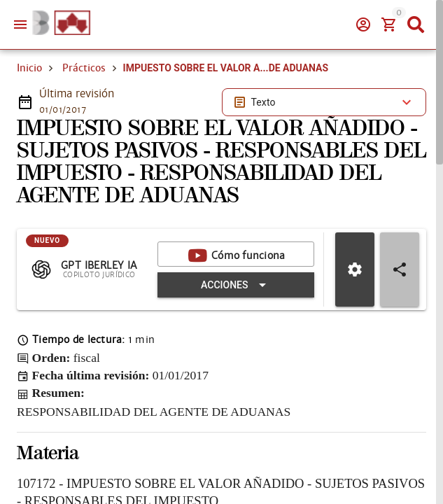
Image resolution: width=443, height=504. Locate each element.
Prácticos (84, 68)
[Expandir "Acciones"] (236, 285)
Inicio (29, 68)
